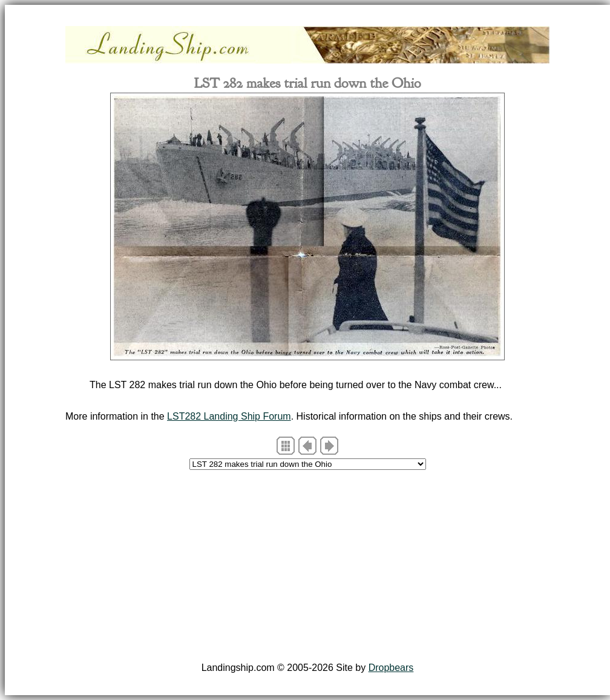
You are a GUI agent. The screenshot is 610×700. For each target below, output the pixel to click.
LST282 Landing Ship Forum (229, 416)
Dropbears (391, 668)
